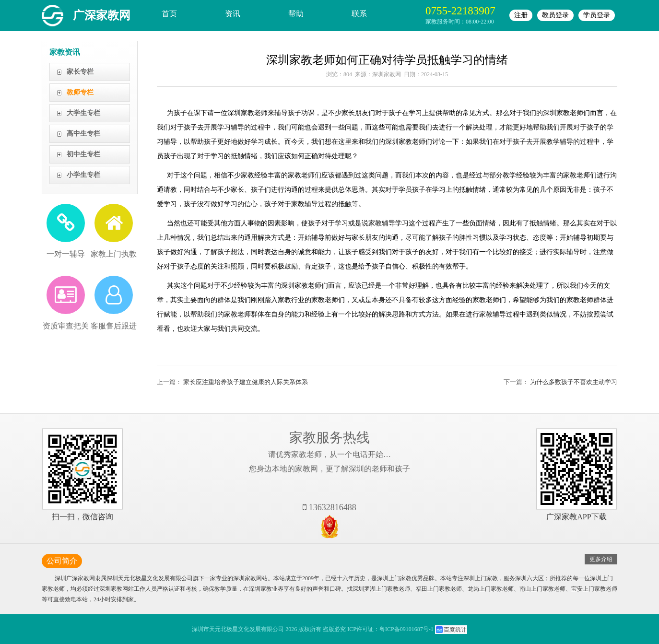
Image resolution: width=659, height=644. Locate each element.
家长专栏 (80, 72)
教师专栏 (80, 92)
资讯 (233, 14)
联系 (359, 14)
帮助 (296, 14)
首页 (169, 14)
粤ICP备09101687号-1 (406, 629)
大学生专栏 (83, 113)
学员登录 (597, 15)
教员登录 (555, 15)
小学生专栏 (83, 175)
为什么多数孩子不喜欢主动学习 (574, 382)
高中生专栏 (83, 134)
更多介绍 (601, 559)
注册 (521, 15)
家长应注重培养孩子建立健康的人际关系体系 (246, 382)
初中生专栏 (83, 154)
